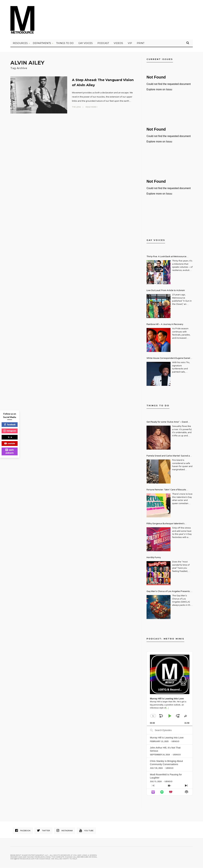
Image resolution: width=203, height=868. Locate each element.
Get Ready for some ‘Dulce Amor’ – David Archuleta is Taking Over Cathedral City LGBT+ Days (170, 423)
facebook (10, 424)
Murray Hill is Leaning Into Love (167, 738)
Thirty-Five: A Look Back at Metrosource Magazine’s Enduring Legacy (166, 258)
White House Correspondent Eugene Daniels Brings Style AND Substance (169, 359)
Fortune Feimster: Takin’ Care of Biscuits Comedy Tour (166, 491)
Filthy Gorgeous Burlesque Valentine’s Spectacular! (165, 525)
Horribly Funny (154, 558)
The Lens (76, 107)
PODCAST (103, 44)
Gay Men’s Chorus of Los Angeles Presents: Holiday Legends (168, 593)
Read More (92, 107)
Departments (42, 44)
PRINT (141, 44)
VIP (130, 44)
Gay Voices (86, 44)
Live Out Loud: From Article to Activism (166, 291)
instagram (10, 431)
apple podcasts (10, 451)
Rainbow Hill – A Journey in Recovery (165, 325)
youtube (10, 443)
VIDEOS (118, 44)
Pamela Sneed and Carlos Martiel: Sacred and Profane (169, 457)
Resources (20, 44)
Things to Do (65, 44)
